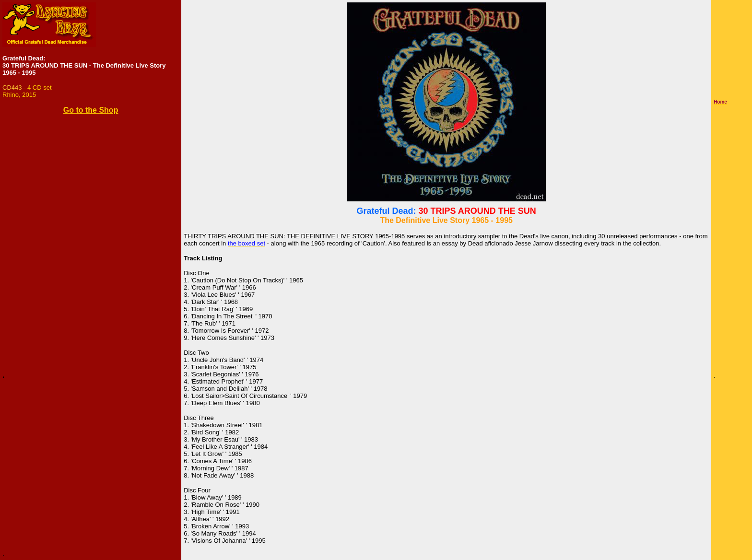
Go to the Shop (91, 110)
